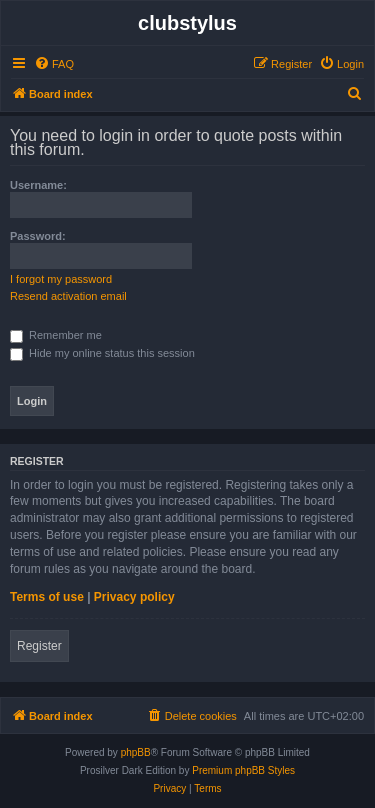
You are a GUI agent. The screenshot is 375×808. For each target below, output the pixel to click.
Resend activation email (68, 296)
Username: (38, 185)
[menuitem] (54, 64)
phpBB (136, 752)
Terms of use (47, 597)
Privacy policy (134, 597)
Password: (38, 236)
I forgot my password (61, 279)
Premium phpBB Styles (243, 770)
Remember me (56, 335)
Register (39, 646)
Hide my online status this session (102, 353)
